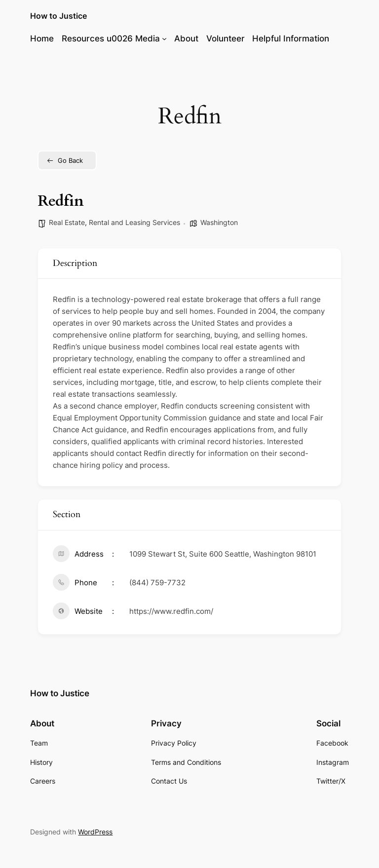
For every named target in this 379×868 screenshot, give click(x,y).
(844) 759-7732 (157, 583)
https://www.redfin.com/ (171, 611)
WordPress (95, 832)
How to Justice (58, 16)
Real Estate (67, 222)
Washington (219, 222)
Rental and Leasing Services (134, 222)
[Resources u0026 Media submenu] (164, 38)
